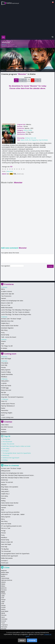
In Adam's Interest (7, 291)
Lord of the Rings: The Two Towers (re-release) (15, 312)
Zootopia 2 (6, 451)
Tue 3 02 (39, 80)
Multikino (4, 432)
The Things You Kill (7, 346)
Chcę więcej (5, 363)
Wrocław (4, 629)
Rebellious (4, 377)
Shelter (3, 408)
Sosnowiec (4, 619)
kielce (13, 3)
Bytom (3, 576)
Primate (3, 367)
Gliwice (3, 586)
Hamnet (4, 298)
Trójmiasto (4, 625)
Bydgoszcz (4, 574)
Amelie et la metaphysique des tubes (12, 301)
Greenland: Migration (7, 328)
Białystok (4, 570)
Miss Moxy (4, 330)
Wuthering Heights (7, 413)
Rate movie (10, 171)
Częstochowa (5, 578)
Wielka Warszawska (7, 308)
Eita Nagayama (33, 140)
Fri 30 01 (25, 80)
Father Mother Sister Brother (10, 326)
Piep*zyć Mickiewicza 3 (8, 406)
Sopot (3, 617)
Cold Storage (5, 395)
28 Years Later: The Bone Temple (11, 319)
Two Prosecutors (6, 296)
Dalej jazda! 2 (5, 381)
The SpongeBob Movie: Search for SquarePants (17, 453)
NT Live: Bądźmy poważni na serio (11, 526)
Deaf (3, 344)
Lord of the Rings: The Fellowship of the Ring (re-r (16, 310)
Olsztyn (3, 600)
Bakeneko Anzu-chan (7, 321)
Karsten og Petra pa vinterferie (10, 512)
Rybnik (3, 613)
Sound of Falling (6, 372)
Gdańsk (3, 582)
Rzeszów (4, 615)
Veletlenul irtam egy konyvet (11, 458)
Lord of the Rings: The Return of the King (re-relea (16, 314)
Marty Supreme (6, 370)
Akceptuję (32, 640)
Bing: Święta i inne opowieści (10, 487)
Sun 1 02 (33, 80)
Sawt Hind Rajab (6, 359)
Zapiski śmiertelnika (7, 374)
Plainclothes (5, 410)
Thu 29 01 (20, 80)
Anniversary (6, 455)
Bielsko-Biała (5, 572)
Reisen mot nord (6, 390)
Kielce (3, 592)
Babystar (4, 485)
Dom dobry (6, 449)
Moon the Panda (6, 386)
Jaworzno (4, 588)
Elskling (5, 460)
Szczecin (4, 621)
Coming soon (10, 354)
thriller (30, 130)
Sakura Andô (24, 140)
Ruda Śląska (5, 611)
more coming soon (8, 417)
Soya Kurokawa (43, 140)
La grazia (4, 383)
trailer (29, 70)
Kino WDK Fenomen (7, 427)
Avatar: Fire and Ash (8, 444)
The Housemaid (7, 442)
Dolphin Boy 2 (5, 323)
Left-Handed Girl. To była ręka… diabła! (13, 514)
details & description (21, 70)
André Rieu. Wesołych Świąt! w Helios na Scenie (16, 446)
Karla (3, 510)
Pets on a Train (6, 305)
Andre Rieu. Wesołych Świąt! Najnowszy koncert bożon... (18, 475)
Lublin (3, 596)
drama (25, 130)
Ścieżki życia (5, 563)
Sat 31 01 (29, 80)
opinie (34, 70)
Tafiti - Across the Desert (9, 337)
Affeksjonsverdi (6, 471)
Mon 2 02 (36, 80)
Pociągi (3, 531)
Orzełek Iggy (5, 388)
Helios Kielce (5, 425)
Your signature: (6, 266)
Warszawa (4, 627)
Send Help (4, 365)
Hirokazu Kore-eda (12, 46)
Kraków (3, 594)
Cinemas (8, 422)
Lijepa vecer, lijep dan (8, 294)
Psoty (3, 333)
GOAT (3, 415)
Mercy (3, 289)
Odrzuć (22, 640)
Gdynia (3, 584)
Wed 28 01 (16, 80)
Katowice (4, 590)
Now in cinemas (12, 465)
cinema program (10, 70)
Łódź (3, 598)
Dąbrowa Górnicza (7, 580)
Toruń (3, 623)
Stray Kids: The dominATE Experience (12, 397)
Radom (3, 609)
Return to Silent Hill (7, 303)
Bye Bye (4, 392)
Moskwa (4, 429)
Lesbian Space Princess (8, 404)
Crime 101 (4, 401)
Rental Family (5, 335)
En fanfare (4, 348)
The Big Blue (6, 439)
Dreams (3, 341)
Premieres (9, 284)
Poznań (3, 607)
